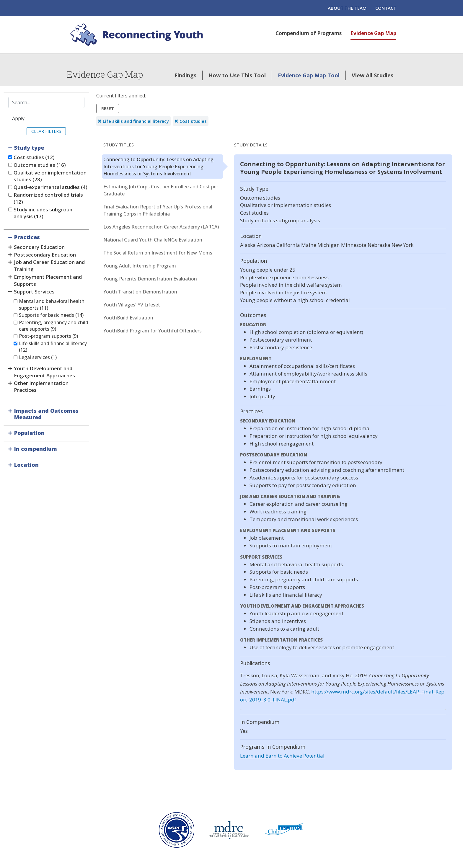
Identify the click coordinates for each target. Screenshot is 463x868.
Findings (185, 75)
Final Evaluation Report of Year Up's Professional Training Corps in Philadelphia (158, 210)
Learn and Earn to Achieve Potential (282, 756)
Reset (108, 108)
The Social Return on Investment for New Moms (158, 253)
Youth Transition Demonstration (140, 292)
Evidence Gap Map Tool (309, 75)
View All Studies (372, 75)
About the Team (347, 8)
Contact (386, 8)
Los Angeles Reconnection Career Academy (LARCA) (161, 227)
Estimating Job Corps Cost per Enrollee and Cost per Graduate (161, 190)
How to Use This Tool (237, 75)
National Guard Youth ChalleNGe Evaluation (153, 240)
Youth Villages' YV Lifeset (132, 305)
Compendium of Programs (309, 33)
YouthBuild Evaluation (128, 318)
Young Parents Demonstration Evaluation (150, 279)
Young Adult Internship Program (140, 266)
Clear (38, 131)
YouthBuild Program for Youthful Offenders (153, 331)
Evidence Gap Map (373, 33)
